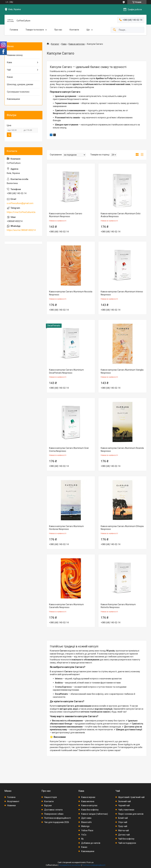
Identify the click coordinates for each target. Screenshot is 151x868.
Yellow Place (87, 830)
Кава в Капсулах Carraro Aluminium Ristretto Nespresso (118, 606)
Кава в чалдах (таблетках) (95, 814)
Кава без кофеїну (90, 810)
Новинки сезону (15, 55)
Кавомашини (13, 99)
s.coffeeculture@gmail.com (20, 203)
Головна (14, 30)
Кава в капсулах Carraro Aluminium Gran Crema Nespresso (69, 450)
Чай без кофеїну (126, 839)
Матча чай (124, 830)
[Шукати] (114, 30)
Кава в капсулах (77, 44)
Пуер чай (123, 826)
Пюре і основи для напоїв (131, 814)
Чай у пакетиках (126, 810)
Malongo (85, 826)
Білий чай (123, 818)
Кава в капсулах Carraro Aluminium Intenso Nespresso (122, 293)
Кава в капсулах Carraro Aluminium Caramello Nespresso (66, 606)
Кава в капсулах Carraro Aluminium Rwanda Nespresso (122, 450)
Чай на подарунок (127, 843)
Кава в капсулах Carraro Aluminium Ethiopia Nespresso (122, 528)
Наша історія (51, 797)
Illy (82, 839)
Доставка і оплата (53, 810)
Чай (9, 70)
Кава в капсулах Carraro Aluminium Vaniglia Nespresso (122, 371)
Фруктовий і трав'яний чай (131, 797)
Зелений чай (124, 801)
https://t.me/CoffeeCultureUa (21, 212)
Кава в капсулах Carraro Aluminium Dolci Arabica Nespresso (121, 215)
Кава (64, 44)
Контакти (74, 30)
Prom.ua (90, 862)
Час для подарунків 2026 (57, 822)
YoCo (84, 835)
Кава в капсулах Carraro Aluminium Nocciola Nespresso (71, 293)
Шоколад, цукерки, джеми (20, 84)
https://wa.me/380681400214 (21, 230)
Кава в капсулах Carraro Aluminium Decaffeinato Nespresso (66, 371)
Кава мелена (88, 801)
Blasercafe (86, 822)
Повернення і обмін (54, 814)
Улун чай (123, 822)
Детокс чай (124, 835)
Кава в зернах (88, 797)
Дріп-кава (86, 818)
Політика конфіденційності (58, 818)
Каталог (55, 44)
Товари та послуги (35, 30)
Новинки (11, 805)
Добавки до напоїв (91, 843)
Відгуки (48, 805)
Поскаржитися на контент (70, 865)
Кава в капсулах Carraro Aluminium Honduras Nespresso (66, 528)
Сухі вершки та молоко (18, 92)
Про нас (58, 30)
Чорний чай (124, 805)
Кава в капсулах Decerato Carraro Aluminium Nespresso (66, 215)
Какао (10, 77)
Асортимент (13, 801)
